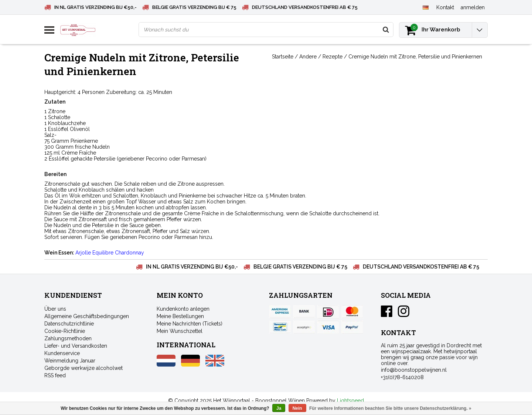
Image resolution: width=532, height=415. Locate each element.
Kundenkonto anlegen (183, 309)
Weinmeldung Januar (70, 361)
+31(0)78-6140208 (402, 377)
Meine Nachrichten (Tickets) (190, 324)
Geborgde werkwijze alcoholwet (83, 368)
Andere (308, 57)
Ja (279, 408)
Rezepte (332, 57)
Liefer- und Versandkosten (76, 346)
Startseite (283, 57)
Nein (297, 408)
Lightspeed (350, 401)
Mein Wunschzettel (180, 331)
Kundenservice (62, 353)
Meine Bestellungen (180, 316)
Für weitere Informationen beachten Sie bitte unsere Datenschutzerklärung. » (390, 408)
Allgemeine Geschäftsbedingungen (87, 316)
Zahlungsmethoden (68, 338)
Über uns (55, 309)
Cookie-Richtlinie (65, 331)
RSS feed (55, 375)
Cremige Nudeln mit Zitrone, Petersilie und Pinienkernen (415, 57)
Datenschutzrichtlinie (69, 324)
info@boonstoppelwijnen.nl (414, 370)
